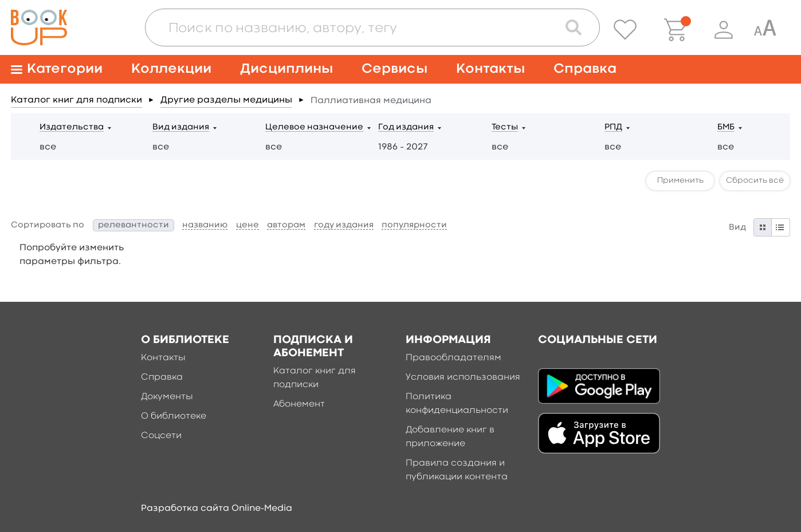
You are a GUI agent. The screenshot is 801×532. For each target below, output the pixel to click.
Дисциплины (286, 69)
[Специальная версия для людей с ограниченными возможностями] (765, 30)
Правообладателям (453, 358)
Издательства (72, 127)
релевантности (133, 225)
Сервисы (394, 69)
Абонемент (299, 404)
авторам (286, 225)
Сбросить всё (755, 180)
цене (248, 225)
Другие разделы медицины (226, 100)
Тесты (505, 127)
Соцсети (161, 436)
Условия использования (463, 377)
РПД (613, 127)
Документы (167, 397)
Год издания (406, 127)
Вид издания (181, 127)
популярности (414, 225)
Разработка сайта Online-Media (217, 509)
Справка (585, 69)
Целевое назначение (314, 127)
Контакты (490, 69)
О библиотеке (174, 416)
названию (205, 225)
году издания (344, 225)
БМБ (726, 127)
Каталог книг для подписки (76, 100)
